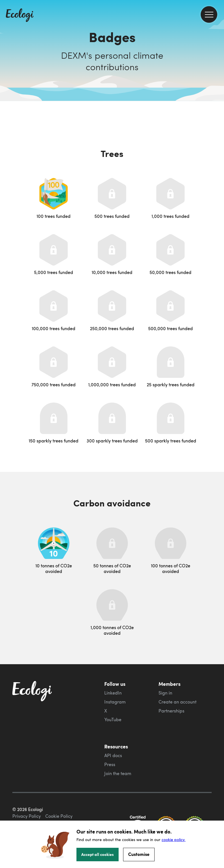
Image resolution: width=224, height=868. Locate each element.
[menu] (209, 14)
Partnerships (171, 711)
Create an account (177, 702)
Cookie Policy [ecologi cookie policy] (59, 816)
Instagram (115, 702)
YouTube (113, 719)
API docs (113, 755)
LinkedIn (113, 693)
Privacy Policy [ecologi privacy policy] (27, 816)
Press (110, 764)
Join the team (118, 773)
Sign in (165, 693)
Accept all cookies (98, 854)
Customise (139, 854)
